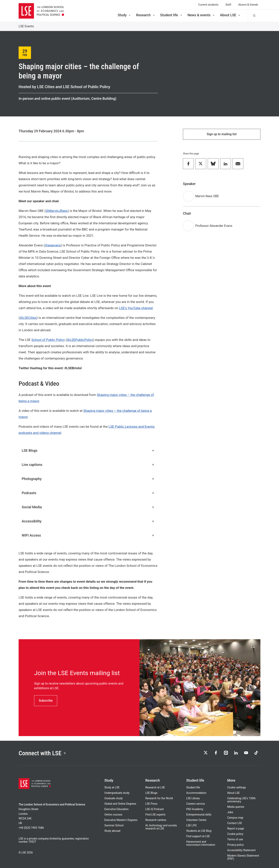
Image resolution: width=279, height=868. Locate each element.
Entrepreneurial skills (199, 815)
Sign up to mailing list (222, 134)
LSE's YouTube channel (136, 308)
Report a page (236, 828)
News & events (201, 15)
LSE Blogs (88, 450)
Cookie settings (237, 787)
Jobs (230, 812)
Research (146, 15)
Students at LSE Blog (199, 831)
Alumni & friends (248, 5)
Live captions (88, 465)
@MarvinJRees (57, 211)
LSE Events (26, 26)
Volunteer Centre (196, 820)
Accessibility (88, 521)
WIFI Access (88, 535)
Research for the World (159, 798)
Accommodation (196, 793)
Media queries (236, 807)
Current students (208, 5)
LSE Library (193, 798)
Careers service (195, 804)
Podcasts (88, 493)
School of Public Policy (48, 340)
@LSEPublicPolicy (80, 340)
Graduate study (114, 798)
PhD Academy (195, 809)
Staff (228, 5)
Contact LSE (235, 823)
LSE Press (151, 804)
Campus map (235, 818)
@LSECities (28, 318)
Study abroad (112, 831)
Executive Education (117, 809)
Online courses (113, 815)
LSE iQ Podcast (155, 809)
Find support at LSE (198, 836)
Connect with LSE (42, 753)
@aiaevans (53, 245)
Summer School (114, 825)
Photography (88, 479)
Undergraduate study (117, 793)
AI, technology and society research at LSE (161, 827)
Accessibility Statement (241, 850)
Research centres (156, 820)
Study (124, 15)
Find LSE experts (155, 815)
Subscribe (46, 701)
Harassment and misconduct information (201, 843)
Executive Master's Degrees (121, 820)
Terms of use (235, 839)
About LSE (230, 15)
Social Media (88, 507)
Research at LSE (155, 787)
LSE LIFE (191, 825)
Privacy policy (236, 845)
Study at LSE (112, 787)
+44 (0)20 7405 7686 (31, 828)
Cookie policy (235, 834)
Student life (171, 15)
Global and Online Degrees (120, 804)
